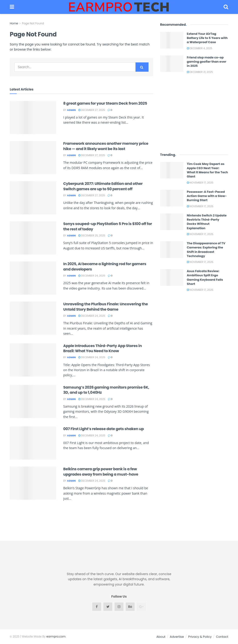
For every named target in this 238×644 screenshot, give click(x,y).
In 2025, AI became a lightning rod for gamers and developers (105, 266)
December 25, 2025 (92, 235)
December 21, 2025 (200, 72)
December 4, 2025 (200, 48)
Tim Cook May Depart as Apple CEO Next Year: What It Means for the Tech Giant (207, 170)
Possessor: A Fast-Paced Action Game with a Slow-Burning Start (207, 196)
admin (71, 110)
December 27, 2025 (92, 110)
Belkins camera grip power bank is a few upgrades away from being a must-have (101, 472)
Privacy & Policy (200, 637)
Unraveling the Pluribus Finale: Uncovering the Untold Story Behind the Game (106, 307)
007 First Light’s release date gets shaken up (104, 429)
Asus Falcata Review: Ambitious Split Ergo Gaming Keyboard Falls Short (205, 277)
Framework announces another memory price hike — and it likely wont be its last (106, 146)
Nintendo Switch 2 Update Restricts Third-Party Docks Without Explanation (207, 222)
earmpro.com (56, 636)
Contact (222, 637)
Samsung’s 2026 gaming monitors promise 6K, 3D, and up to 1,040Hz (106, 390)
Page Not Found (33, 23)
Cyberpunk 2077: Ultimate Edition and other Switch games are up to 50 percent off (103, 186)
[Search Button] (142, 67)
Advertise (177, 637)
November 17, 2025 (200, 183)
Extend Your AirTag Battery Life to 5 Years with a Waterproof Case (207, 38)
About (161, 637)
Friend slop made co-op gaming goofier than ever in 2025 (207, 62)
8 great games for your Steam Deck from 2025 (105, 103)
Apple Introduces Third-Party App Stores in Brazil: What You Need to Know (102, 348)
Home (14, 23)
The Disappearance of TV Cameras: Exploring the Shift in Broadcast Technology (206, 250)
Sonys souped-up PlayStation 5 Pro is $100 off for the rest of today (108, 226)
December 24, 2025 (92, 276)
